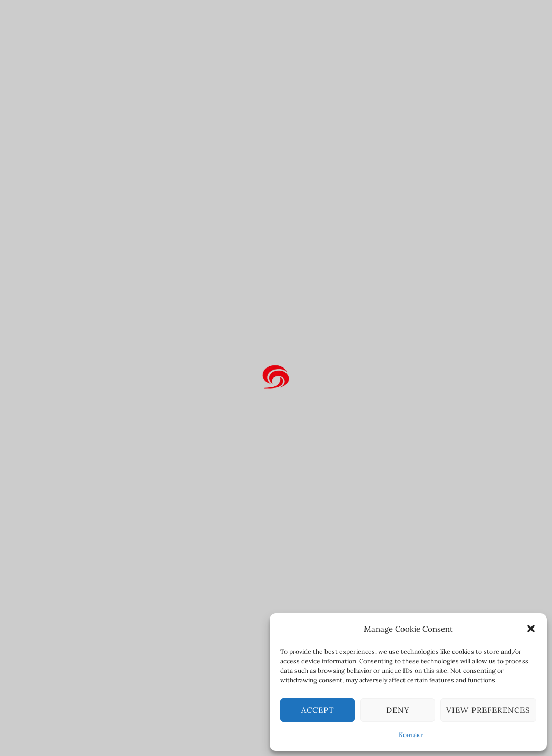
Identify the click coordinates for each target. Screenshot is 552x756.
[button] (531, 629)
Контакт (411, 735)
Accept (318, 710)
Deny (398, 710)
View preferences (488, 710)
